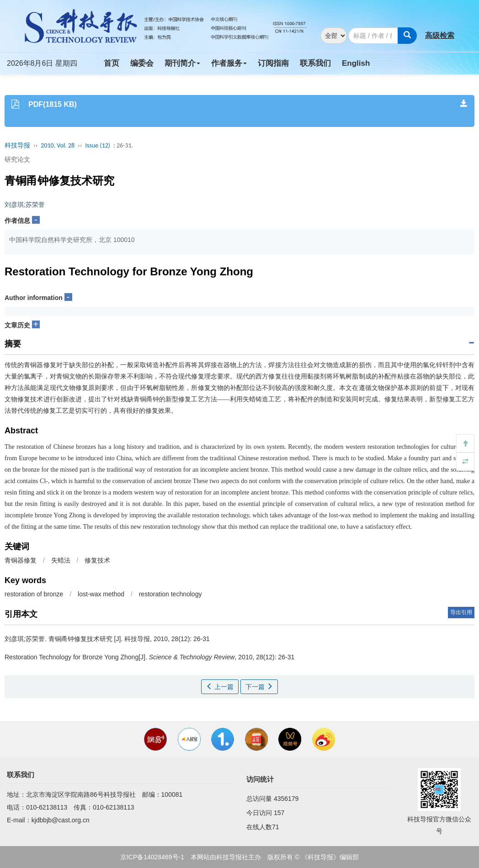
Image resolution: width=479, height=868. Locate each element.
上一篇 (220, 687)
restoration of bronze (34, 594)
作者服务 (229, 63)
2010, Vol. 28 (58, 145)
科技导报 (17, 145)
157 (279, 813)
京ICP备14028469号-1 (152, 857)
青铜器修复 (21, 560)
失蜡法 (61, 560)
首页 (112, 63)
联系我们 (315, 63)
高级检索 (440, 35)
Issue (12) (98, 145)
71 (276, 827)
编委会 (142, 63)
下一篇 (259, 687)
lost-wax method (101, 594)
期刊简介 (182, 63)
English (356, 63)
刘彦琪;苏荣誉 (25, 205)
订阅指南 (273, 63)
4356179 (286, 799)
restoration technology (170, 594)
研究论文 (17, 159)
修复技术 (97, 560)
